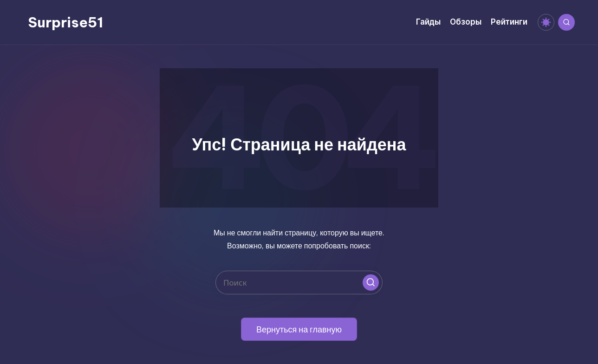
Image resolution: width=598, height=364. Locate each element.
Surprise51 (65, 22)
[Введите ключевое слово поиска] (299, 283)
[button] (371, 283)
